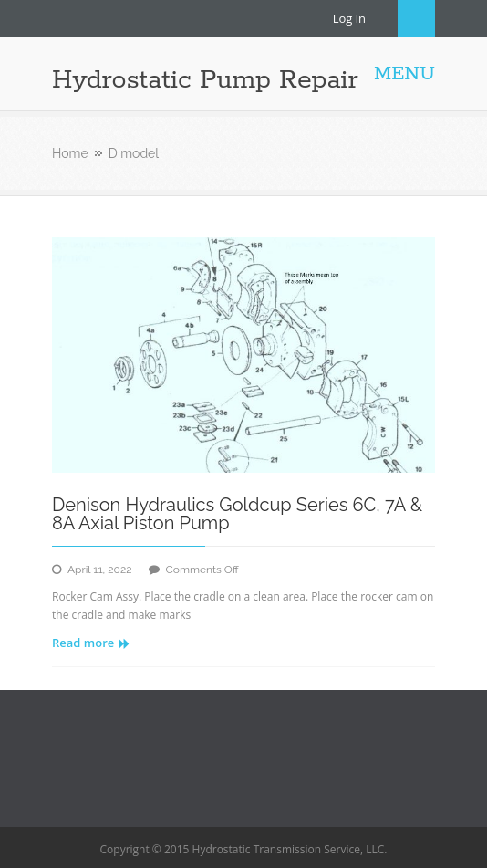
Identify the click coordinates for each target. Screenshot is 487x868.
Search (416, 19)
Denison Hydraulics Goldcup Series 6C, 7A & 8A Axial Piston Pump (237, 514)
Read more (91, 643)
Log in (349, 18)
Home (70, 153)
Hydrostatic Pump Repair (205, 80)
